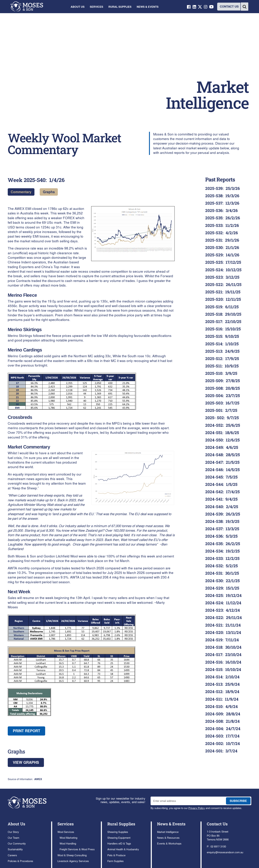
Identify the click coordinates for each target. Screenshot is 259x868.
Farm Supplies (116, 861)
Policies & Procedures (20, 861)
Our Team (13, 838)
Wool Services (66, 832)
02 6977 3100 (218, 846)
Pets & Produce (116, 855)
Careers (12, 855)
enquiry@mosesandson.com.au (225, 852)
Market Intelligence (168, 832)
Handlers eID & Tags (119, 843)
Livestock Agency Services (73, 861)
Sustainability (15, 849)
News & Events (171, 824)
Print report (27, 731)
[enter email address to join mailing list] (187, 801)
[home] (27, 7)
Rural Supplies (121, 824)
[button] (77, 7)
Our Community (17, 843)
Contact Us (217, 824)
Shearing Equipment (119, 838)
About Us (16, 824)
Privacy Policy (197, 808)
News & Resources (168, 838)
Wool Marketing (68, 838)
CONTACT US (229, 6)
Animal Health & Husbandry (123, 849)
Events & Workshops (169, 843)
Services (66, 824)
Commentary (21, 192)
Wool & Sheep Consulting (72, 855)
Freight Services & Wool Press (77, 849)
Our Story (13, 832)
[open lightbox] (133, 234)
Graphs (49, 192)
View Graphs (26, 762)
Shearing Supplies (118, 832)
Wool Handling (68, 843)
